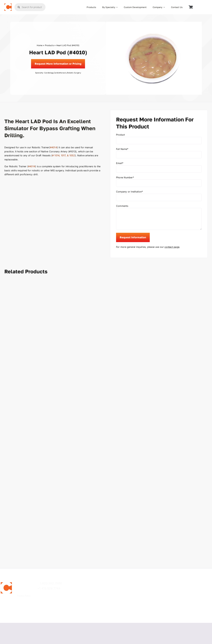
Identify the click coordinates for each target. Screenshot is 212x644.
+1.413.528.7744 (49, 588)
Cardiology (49, 73)
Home (40, 45)
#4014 (54, 147)
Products (49, 45)
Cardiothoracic (60, 73)
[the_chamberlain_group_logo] (8, 5)
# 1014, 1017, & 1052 (64, 155)
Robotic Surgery (74, 73)
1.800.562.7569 (51, 583)
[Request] (58, 64)
